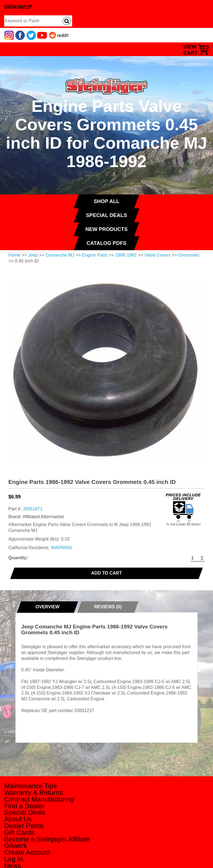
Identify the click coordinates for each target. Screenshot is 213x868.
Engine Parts (95, 255)
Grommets (189, 255)
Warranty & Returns (34, 793)
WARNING (62, 548)
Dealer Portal (24, 826)
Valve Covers (158, 255)
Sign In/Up (18, 7)
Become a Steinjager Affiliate (47, 839)
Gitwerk (16, 846)
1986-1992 (126, 255)
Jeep (33, 255)
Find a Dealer (24, 806)
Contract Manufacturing (39, 799)
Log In (14, 859)
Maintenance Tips (30, 786)
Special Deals (25, 812)
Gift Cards (19, 832)
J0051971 (33, 509)
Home (14, 255)
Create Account (27, 852)
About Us (18, 819)
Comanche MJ (60, 255)
